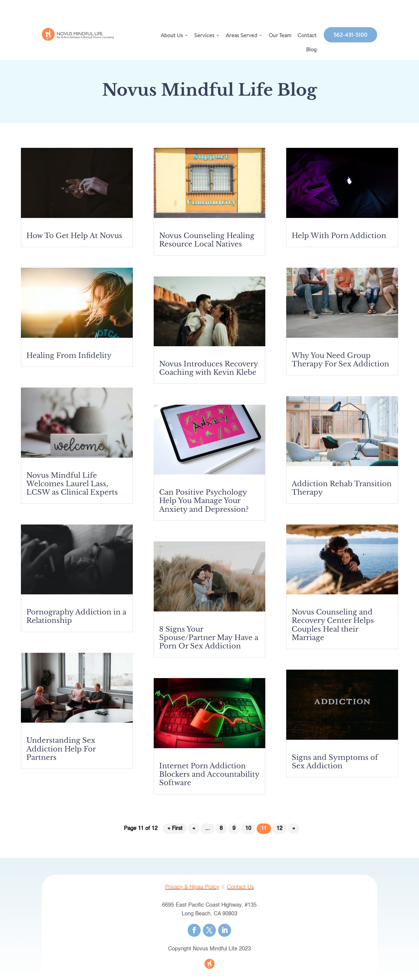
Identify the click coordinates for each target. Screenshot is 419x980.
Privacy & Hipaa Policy (192, 890)
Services (204, 36)
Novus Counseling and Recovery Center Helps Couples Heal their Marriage (333, 628)
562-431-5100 (350, 35)
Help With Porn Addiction (339, 238)
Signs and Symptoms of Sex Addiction (335, 764)
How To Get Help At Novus (74, 238)
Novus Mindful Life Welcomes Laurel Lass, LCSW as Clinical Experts (72, 486)
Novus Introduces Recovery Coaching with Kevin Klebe (209, 371)
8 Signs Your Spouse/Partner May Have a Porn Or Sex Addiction (209, 640)
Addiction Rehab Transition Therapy (342, 491)
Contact (307, 36)
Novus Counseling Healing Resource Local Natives (207, 243)
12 (279, 831)
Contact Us (240, 890)
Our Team (280, 36)
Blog (311, 50)
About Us (172, 36)
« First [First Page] (175, 831)
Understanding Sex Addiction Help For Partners (61, 751)
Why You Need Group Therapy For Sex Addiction (340, 362)
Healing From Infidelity (69, 358)
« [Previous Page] (194, 831)
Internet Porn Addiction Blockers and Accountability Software (209, 777)
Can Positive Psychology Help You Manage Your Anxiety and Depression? (204, 503)
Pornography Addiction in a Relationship (76, 619)
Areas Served (241, 36)
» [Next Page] (294, 831)
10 (248, 831)
